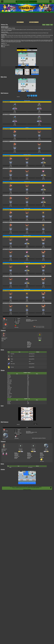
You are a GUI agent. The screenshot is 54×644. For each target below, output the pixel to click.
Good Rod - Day (27, 182)
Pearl (12, 356)
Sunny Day (29, 345)
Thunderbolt (16, 454)
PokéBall (9, 375)
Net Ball (9, 402)
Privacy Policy (30, 487)
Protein (12, 359)
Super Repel (9, 396)
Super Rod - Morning (27, 236)
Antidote (9, 386)
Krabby (43, 327)
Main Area (19, 68)
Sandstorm (42, 455)
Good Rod (34, 96)
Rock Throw (42, 455)
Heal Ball (9, 404)
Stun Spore (29, 344)
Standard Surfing (29, 96)
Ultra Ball (9, 378)
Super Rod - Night (27, 289)
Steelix (46, 449)
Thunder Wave (17, 456)
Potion (8, 379)
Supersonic (16, 455)
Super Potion (10, 380)
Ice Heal (9, 391)
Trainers (44, 25)
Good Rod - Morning (27, 155)
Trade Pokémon (29, 98)
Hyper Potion (10, 381)
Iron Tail (41, 456)
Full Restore (9, 384)
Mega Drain (29, 343)
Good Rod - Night (27, 209)
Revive (9, 385)
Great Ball (9, 376)
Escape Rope (10, 394)
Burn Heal (9, 390)
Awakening (9, 389)
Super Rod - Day (27, 262)
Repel (8, 395)
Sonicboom (16, 455)
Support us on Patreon (27, 489)
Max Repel (9, 397)
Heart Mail (9, 401)
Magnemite (21, 449)
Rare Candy (13, 364)
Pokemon (48, 25)
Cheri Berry (16, 327)
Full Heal (12, 367)
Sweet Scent (29, 344)
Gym (27, 68)
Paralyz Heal (9, 387)
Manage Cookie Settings (37, 487)
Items (52, 25)
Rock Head (19, 433)
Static (18, 322)
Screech (41, 454)
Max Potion (9, 382)
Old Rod (31, 96)
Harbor (35, 68)
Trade (27, 316)
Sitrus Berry (42, 461)
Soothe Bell (16, 438)
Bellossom (40, 338)
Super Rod (36, 96)
